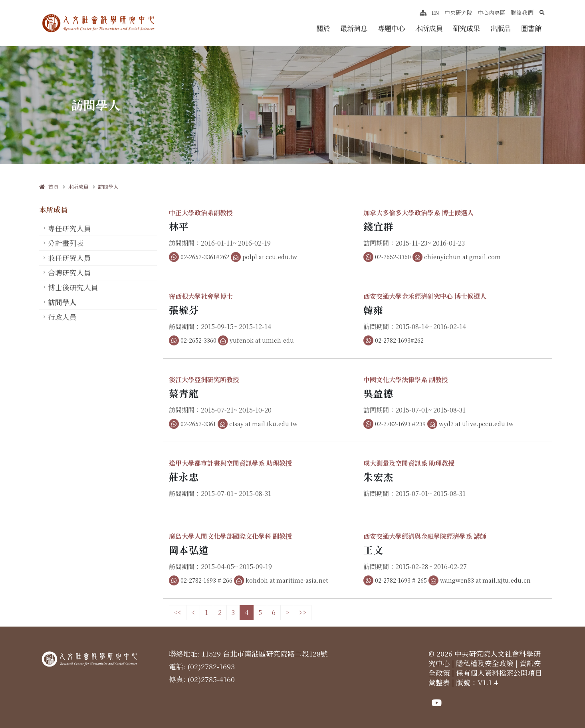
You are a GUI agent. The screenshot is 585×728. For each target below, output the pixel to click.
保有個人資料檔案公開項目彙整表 (485, 677)
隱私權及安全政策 (485, 663)
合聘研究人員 (69, 273)
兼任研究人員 (69, 258)
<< (178, 612)
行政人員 (62, 317)
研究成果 (466, 28)
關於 (323, 28)
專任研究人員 (69, 228)
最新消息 (354, 28)
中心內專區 (492, 12)
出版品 (501, 28)
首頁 (49, 187)
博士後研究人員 (73, 287)
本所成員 (429, 28)
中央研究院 (458, 12)
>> (303, 612)
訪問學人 (108, 187)
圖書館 (531, 28)
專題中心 (391, 28)
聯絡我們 (522, 12)
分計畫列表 (66, 243)
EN (435, 12)
